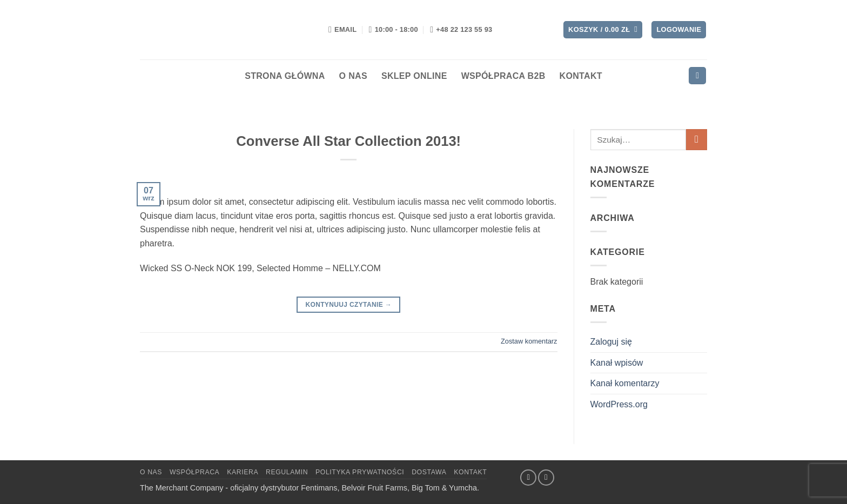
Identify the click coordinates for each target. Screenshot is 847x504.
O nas (353, 76)
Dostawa (429, 472)
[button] (603, 30)
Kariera (243, 472)
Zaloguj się (611, 342)
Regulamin (287, 472)
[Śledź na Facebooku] (528, 478)
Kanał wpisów (617, 363)
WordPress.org (619, 404)
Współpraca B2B (503, 76)
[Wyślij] (697, 140)
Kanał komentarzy (625, 383)
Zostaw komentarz (529, 341)
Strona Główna (285, 76)
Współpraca (194, 472)
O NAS (151, 472)
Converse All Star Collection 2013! (348, 141)
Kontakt (581, 76)
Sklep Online (414, 76)
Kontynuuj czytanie (348, 305)
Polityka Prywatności (360, 472)
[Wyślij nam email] (546, 478)
